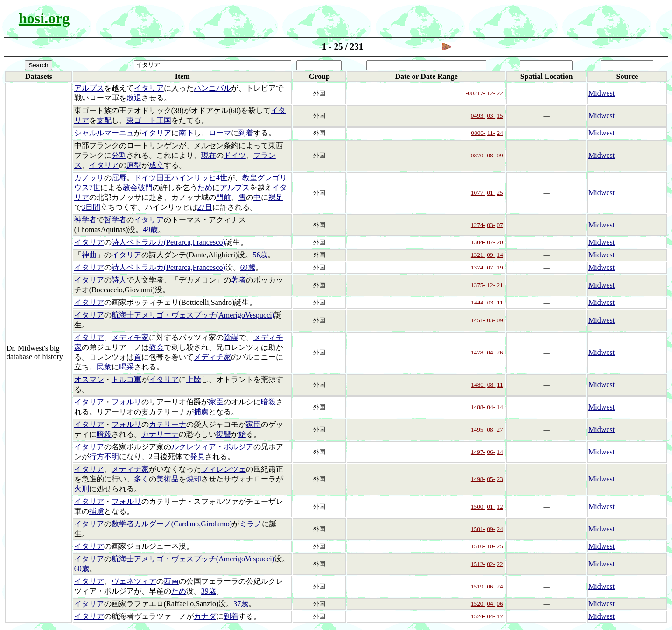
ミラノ (251, 524)
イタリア (149, 88)
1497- (478, 452)
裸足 (276, 197)
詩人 (119, 280)
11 (500, 302)
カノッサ (89, 178)
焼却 (194, 479)
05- (491, 479)
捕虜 (201, 412)
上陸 (194, 379)
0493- (478, 116)
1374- (478, 267)
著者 (238, 280)
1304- (478, 242)
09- (491, 255)
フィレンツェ (224, 469)
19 (500, 267)
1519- (478, 586)
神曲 (89, 255)
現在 (209, 155)
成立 (156, 165)
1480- (478, 385)
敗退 (134, 98)
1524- (478, 616)
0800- (478, 133)
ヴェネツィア (134, 581)
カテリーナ (168, 424)
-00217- (476, 93)
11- (491, 133)
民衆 (104, 367)
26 (500, 352)
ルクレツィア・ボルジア (212, 447)
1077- (478, 193)
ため (205, 188)
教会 (156, 347)
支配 (104, 120)
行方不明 (104, 457)
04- (491, 352)
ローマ (220, 133)
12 (500, 506)
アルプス (89, 88)
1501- (478, 529)
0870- (478, 155)
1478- (478, 352)
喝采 (126, 367)
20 (500, 242)
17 (500, 616)
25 (500, 193)
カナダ (205, 616)
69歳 (248, 267)
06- (491, 452)
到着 (246, 133)
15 (500, 116)
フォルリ (126, 402)
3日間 (91, 207)
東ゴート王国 (149, 120)
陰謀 (231, 337)
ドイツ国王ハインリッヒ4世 (181, 178)
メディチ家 (130, 337)
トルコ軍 (126, 379)
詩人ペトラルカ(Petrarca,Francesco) (168, 242)
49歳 (150, 230)
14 (500, 255)
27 (500, 429)
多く (141, 479)
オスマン (89, 379)
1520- (478, 604)
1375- (478, 285)
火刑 (82, 489)
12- (491, 93)
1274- (478, 225)
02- (491, 564)
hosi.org (44, 18)
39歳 (209, 591)
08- (491, 155)
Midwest (602, 93)
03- (491, 116)
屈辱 (119, 178)
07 (500, 225)
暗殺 (268, 402)
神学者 (85, 220)
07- (491, 242)
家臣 (216, 402)
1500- (478, 506)
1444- (478, 302)
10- (491, 546)
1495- (478, 429)
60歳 (82, 569)
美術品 (168, 479)
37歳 (241, 604)
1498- (478, 479)
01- (491, 193)
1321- (478, 255)
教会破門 (138, 188)
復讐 (224, 434)
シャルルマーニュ (104, 133)
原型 (134, 165)
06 (500, 604)
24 (500, 133)
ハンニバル (212, 88)
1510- (478, 546)
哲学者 (115, 220)
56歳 (260, 255)
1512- (478, 564)
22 (500, 93)
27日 (205, 207)
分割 (119, 155)
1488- (478, 407)
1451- (478, 320)
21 (500, 285)
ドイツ (235, 155)
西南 (171, 581)
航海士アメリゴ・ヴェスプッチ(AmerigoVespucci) (193, 315)
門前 (224, 197)
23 (500, 479)
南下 (186, 133)
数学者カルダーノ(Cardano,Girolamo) (172, 524)
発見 (197, 457)
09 (500, 155)
